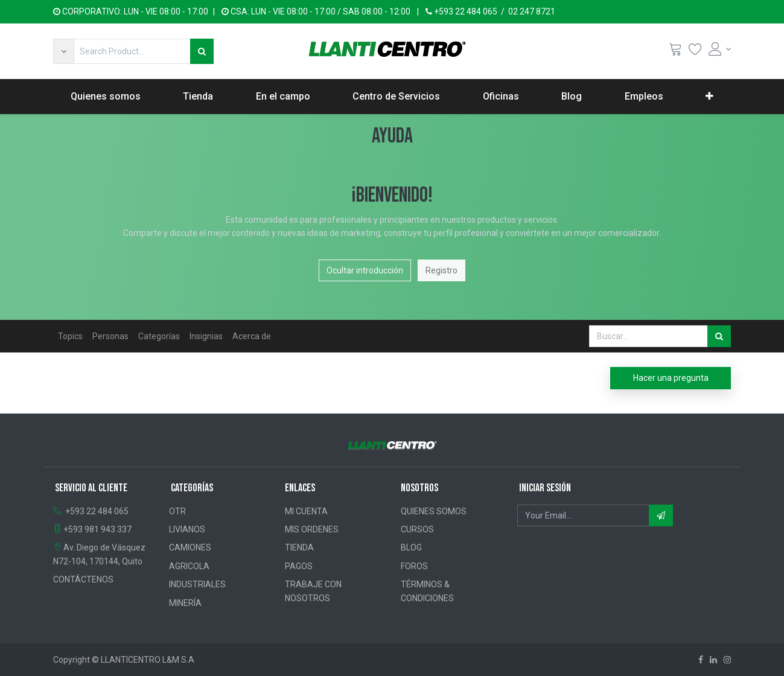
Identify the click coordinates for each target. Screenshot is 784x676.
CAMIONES (190, 547)
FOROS (414, 566)
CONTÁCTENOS (83, 579)
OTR (177, 511)
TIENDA (299, 547)
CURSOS (417, 529)
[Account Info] (720, 49)
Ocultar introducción (365, 270)
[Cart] (675, 52)
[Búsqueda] (202, 51)
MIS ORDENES (312, 529)
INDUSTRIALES (197, 584)
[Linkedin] (713, 660)
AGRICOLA (189, 566)
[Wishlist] (695, 52)
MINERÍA (185, 603)
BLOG (411, 547)
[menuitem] (106, 97)
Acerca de (252, 336)
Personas (110, 336)
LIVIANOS (187, 529)
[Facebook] (701, 660)
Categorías (159, 336)
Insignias (206, 336)
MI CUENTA (306, 511)
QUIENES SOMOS (434, 511)
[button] (63, 51)
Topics (70, 336)
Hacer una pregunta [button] (671, 378)
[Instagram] (727, 660)
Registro (441, 270)
